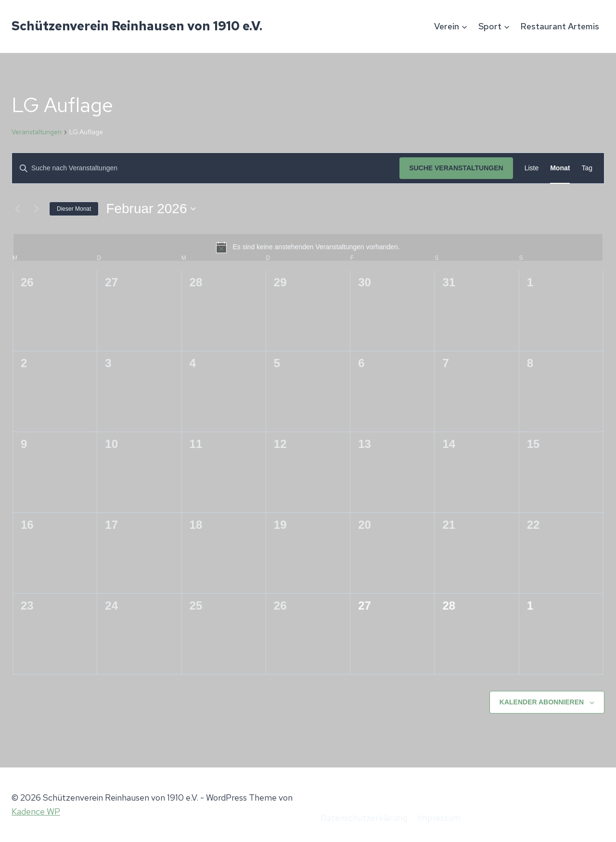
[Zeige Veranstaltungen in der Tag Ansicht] (587, 168)
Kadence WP (36, 811)
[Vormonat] (17, 209)
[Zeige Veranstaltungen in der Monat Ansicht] (560, 168)
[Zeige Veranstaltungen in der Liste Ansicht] (532, 168)
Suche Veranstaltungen (456, 168)
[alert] (308, 247)
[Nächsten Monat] (36, 209)
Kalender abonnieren (542, 702)
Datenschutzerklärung (364, 818)
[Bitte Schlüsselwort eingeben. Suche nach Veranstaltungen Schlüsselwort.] (206, 168)
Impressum (439, 818)
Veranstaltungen (37, 132)
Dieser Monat (74, 209)
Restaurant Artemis (560, 26)
